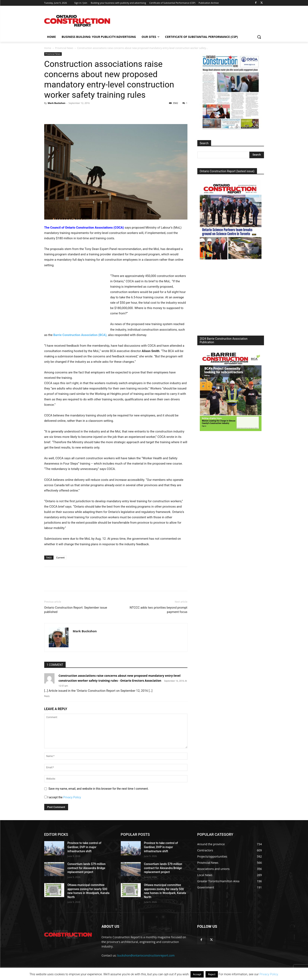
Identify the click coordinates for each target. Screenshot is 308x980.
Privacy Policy (72, 797)
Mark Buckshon (57, 103)
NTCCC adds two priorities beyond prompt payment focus (158, 610)
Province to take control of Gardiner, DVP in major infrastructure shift (84, 847)
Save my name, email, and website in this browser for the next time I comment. (99, 789)
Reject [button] (212, 974)
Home (48, 48)
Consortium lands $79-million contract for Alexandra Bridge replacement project (87, 868)
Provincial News (64, 48)
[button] (259, 37)
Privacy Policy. (269, 974)
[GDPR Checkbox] (46, 797)
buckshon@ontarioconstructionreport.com (146, 955)
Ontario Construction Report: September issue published (76, 610)
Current (60, 557)
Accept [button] (197, 974)
